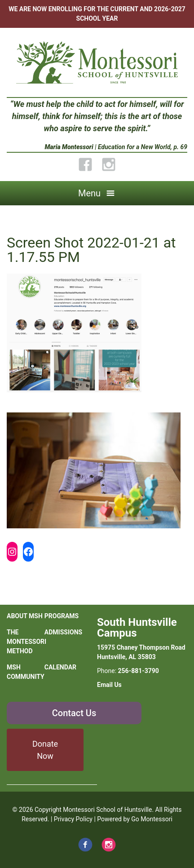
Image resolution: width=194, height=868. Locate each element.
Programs (62, 616)
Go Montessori (152, 819)
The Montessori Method (26, 642)
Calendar (60, 667)
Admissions (63, 632)
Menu (89, 193)
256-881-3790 (139, 671)
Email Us (109, 685)
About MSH (25, 616)
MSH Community (26, 672)
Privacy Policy (73, 819)
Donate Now (45, 750)
